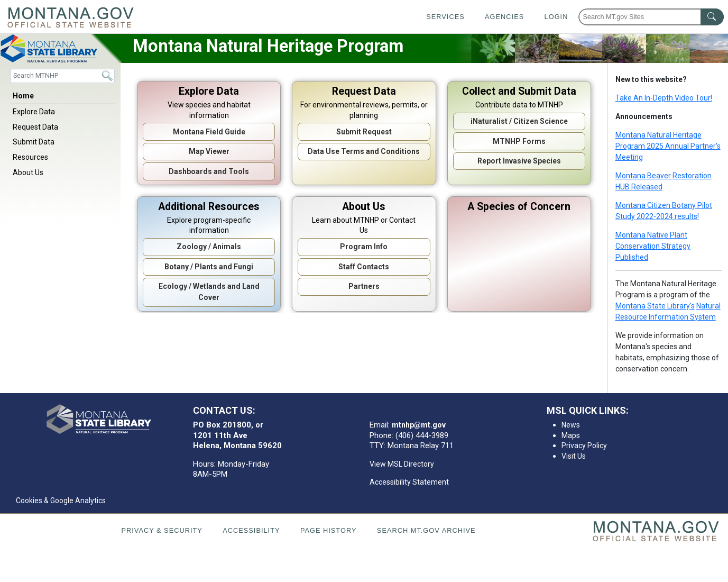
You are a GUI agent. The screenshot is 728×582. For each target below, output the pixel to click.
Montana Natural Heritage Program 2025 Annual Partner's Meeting (668, 146)
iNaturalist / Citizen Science (519, 121)
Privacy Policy (584, 445)
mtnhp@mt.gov (419, 425)
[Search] (63, 76)
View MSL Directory (402, 464)
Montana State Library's (655, 306)
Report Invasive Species (519, 161)
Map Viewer (209, 151)
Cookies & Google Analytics (61, 501)
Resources (30, 157)
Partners (364, 286)
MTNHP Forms (519, 141)
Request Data (35, 127)
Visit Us (574, 456)
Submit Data (34, 142)
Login (556, 17)
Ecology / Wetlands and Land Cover (209, 292)
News (571, 425)
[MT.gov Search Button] (712, 17)
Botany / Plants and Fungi (209, 267)
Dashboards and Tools (209, 171)
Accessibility (251, 530)
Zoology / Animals (209, 247)
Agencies (504, 17)
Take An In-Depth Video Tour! (664, 98)
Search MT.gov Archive (426, 530)
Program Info (364, 247)
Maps (571, 435)
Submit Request (364, 132)
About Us (28, 172)
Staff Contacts (364, 267)
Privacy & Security (162, 530)
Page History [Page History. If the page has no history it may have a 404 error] (329, 530)
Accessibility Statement (409, 482)
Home (23, 96)
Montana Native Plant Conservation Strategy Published (653, 246)
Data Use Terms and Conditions (364, 151)
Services (445, 17)
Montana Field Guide (209, 132)
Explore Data (34, 112)
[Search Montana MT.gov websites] (651, 17)
